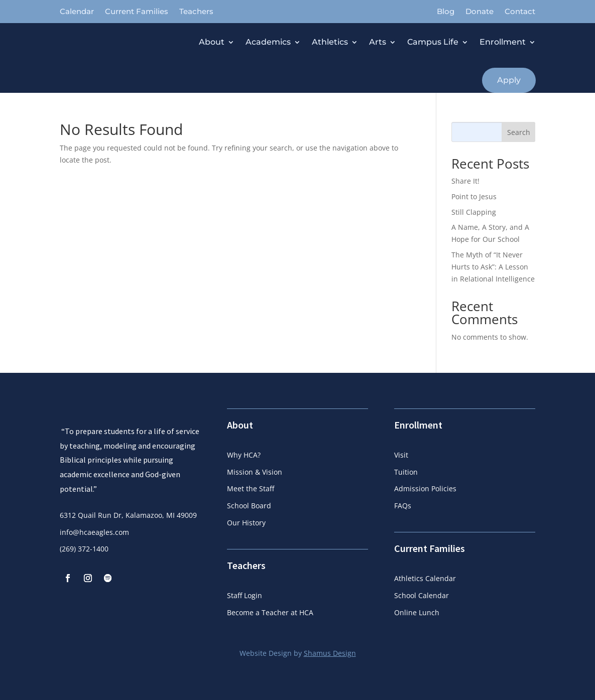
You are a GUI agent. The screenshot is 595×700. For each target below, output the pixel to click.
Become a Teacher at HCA (270, 612)
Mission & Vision (255, 472)
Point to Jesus (474, 196)
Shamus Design (330, 653)
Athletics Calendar (425, 578)
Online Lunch (417, 612)
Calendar (77, 12)
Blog (446, 12)
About (212, 42)
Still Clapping (474, 212)
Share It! (465, 181)
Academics (268, 42)
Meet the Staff (251, 488)
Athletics (330, 42)
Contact (520, 12)
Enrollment (503, 42)
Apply (509, 80)
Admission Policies (425, 488)
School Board (249, 506)
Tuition (406, 472)
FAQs (403, 506)
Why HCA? (244, 455)
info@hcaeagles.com (94, 562)
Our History (246, 523)
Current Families (137, 12)
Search (519, 132)
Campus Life (433, 42)
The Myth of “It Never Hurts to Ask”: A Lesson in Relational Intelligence (493, 267)
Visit (401, 455)
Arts (378, 42)
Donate (480, 12)
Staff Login (245, 595)
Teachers (196, 12)
